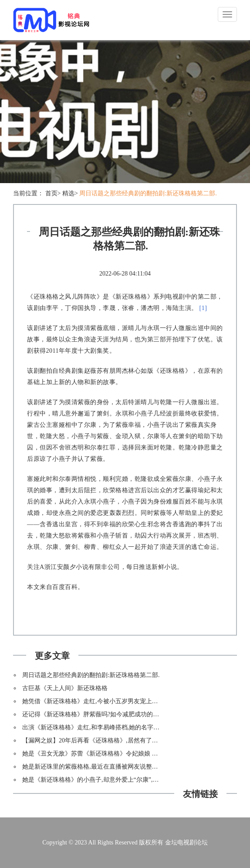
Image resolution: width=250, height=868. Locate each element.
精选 (68, 193)
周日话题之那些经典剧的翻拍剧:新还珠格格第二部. (148, 193)
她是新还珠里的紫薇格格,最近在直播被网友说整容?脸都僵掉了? (108, 767)
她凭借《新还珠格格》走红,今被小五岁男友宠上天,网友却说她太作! (113, 701)
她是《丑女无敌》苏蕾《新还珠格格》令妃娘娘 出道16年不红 (105, 754)
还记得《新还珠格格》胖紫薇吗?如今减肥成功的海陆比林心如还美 (112, 714)
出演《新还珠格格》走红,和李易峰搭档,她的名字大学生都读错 (106, 727)
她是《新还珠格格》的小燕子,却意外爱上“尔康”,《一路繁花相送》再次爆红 (124, 780)
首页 (51, 193)
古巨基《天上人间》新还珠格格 (65, 688)
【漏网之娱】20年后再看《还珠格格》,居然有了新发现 (96, 740)
